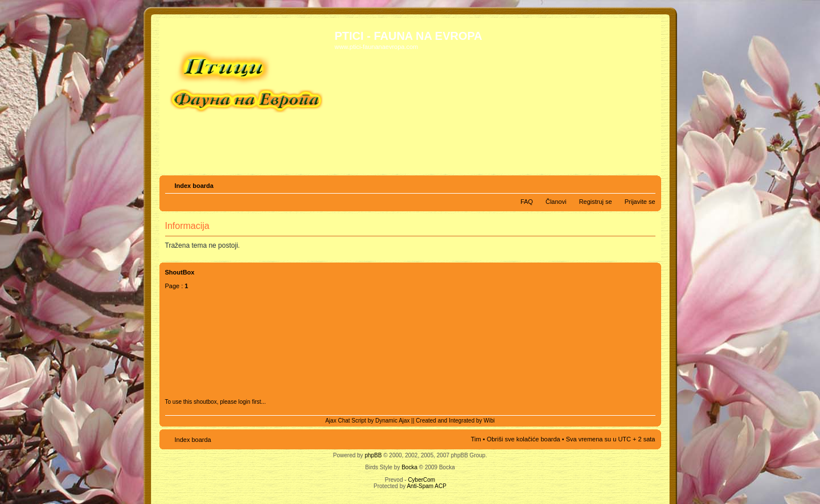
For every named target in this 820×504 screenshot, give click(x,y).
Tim (476, 439)
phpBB (373, 455)
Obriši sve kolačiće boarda (524, 439)
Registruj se (596, 202)
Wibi (489, 421)
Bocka (409, 467)
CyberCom (421, 480)
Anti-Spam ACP (426, 486)
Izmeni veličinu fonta (647, 183)
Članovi (556, 202)
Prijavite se (640, 202)
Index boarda (194, 186)
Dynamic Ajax (393, 421)
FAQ (527, 202)
